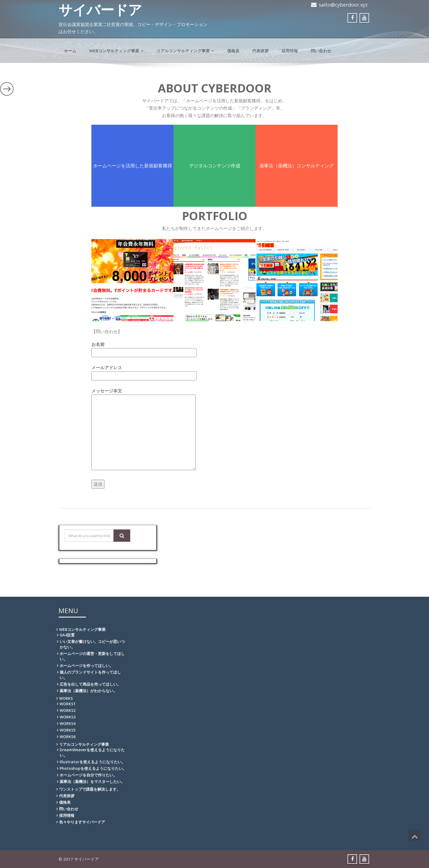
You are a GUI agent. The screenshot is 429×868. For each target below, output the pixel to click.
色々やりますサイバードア (82, 822)
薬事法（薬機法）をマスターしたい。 (92, 781)
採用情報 (290, 51)
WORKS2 (68, 710)
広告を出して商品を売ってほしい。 (90, 684)
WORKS (66, 698)
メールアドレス (144, 372)
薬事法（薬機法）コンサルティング (297, 166)
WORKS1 (68, 704)
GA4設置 (67, 635)
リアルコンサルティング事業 (185, 51)
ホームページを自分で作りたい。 (88, 775)
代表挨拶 (260, 51)
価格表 (233, 51)
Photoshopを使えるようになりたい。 (93, 768)
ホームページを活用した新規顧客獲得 (133, 166)
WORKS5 (68, 730)
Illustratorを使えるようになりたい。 (92, 762)
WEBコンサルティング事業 (116, 51)
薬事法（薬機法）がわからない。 (88, 691)
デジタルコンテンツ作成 (215, 166)
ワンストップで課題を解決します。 (90, 789)
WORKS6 (68, 737)
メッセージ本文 (144, 430)
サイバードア (100, 10)
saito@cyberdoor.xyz (343, 5)
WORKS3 (68, 717)
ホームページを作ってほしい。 (86, 665)
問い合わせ (321, 51)
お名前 (144, 348)
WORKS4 (68, 723)
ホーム (70, 51)
